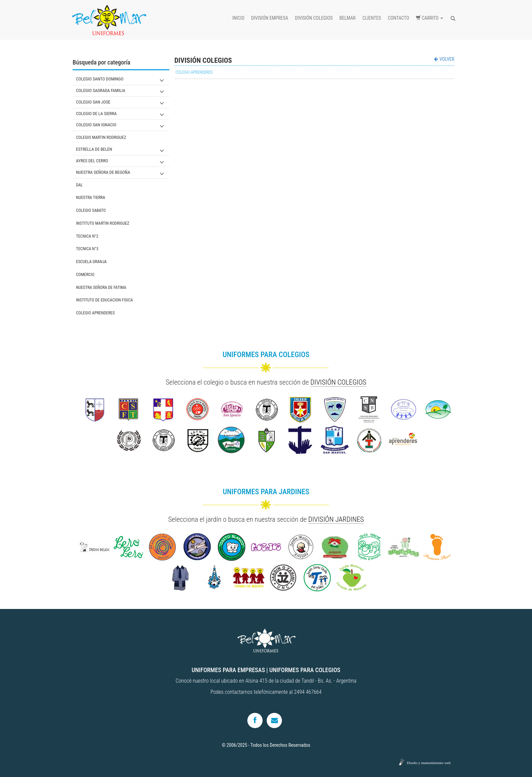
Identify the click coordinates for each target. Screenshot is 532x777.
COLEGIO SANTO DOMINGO (100, 79)
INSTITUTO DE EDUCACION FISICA (104, 300)
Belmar (348, 18)
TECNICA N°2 (87, 236)
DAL (79, 185)
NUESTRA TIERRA (91, 197)
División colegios (314, 18)
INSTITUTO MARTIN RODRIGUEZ (103, 223)
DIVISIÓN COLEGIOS (338, 382)
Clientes (372, 18)
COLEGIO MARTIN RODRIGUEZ (101, 137)
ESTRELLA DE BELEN (94, 149)
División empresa (270, 18)
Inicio (239, 18)
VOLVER (444, 59)
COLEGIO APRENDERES (95, 313)
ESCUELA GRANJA (91, 262)
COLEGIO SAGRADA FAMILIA (101, 90)
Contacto (398, 18)
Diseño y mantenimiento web (429, 763)
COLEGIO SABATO (91, 210)
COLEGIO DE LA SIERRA (96, 114)
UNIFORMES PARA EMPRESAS (228, 670)
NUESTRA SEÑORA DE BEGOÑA (103, 172)
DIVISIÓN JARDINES (336, 519)
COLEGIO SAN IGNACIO (96, 125)
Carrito (430, 18)
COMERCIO (85, 274)
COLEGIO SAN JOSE (93, 102)
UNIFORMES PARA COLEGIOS (305, 670)
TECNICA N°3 (87, 249)
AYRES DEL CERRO (92, 161)
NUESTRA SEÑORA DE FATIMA (101, 287)
